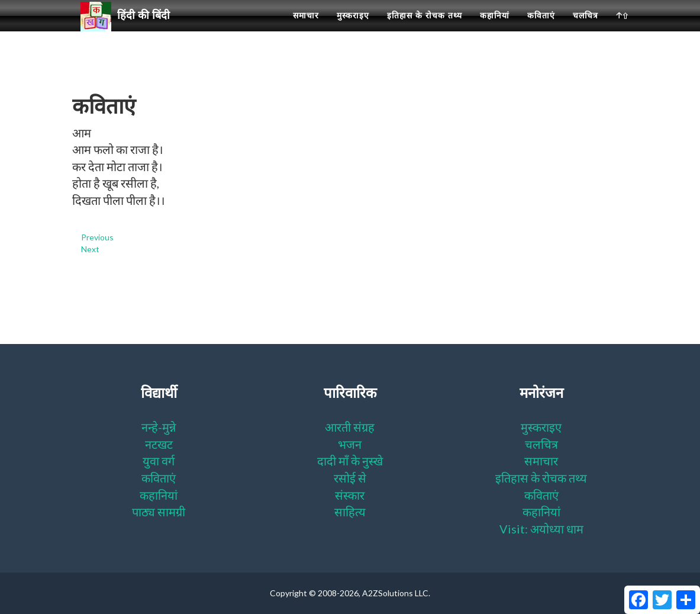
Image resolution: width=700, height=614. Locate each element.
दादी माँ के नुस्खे (350, 461)
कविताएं (541, 30)
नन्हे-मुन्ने (159, 427)
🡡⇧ (622, 30)
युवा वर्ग (159, 461)
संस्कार (350, 495)
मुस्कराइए (353, 30)
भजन (350, 444)
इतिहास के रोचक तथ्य (425, 30)
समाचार (306, 30)
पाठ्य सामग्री (159, 512)
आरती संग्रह (350, 427)
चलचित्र (586, 30)
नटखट (159, 444)
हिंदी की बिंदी (130, 30)
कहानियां (495, 30)
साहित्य (350, 512)
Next (90, 249)
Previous (97, 237)
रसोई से (350, 478)
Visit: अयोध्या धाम (541, 529)
